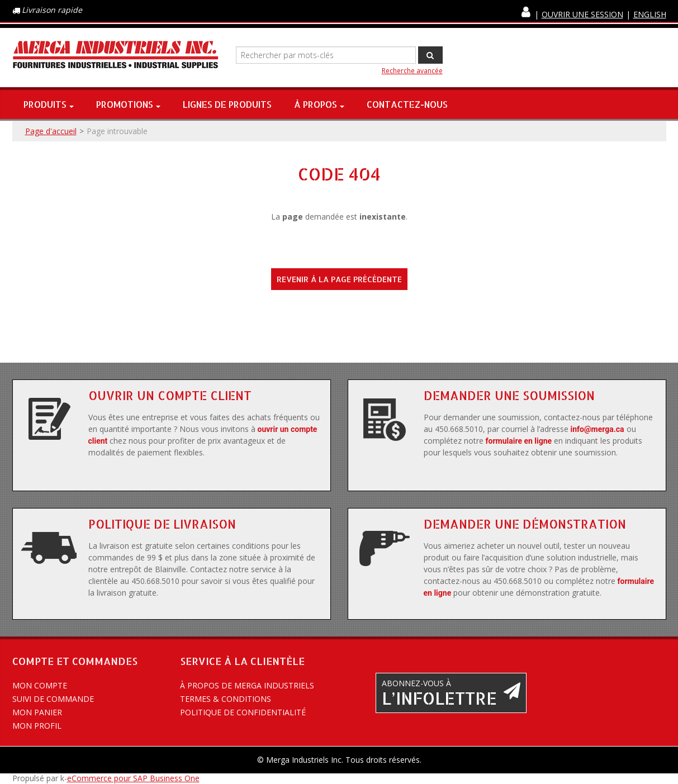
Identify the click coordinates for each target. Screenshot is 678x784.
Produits (49, 104)
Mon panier (37, 712)
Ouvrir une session (582, 14)
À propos (319, 104)
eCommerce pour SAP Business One (133, 778)
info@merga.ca (598, 429)
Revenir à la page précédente (339, 279)
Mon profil (37, 726)
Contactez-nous (407, 104)
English (650, 14)
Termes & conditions (226, 699)
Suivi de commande (53, 699)
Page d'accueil (51, 131)
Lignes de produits (227, 104)
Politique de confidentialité (243, 712)
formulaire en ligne (519, 441)
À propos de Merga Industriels (247, 685)
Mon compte (40, 685)
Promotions (128, 104)
